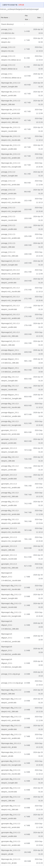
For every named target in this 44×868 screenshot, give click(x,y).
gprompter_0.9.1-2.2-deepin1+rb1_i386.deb (10, 566)
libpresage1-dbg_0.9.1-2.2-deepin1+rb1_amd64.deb (11, 736)
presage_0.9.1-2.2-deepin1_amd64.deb (9, 227)
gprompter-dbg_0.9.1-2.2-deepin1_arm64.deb (11, 817)
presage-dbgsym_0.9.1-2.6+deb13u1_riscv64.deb (11, 352)
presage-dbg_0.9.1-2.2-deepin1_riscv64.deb (10, 388)
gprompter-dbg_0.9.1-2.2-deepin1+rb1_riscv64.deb (11, 772)
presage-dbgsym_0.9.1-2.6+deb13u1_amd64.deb (11, 414)
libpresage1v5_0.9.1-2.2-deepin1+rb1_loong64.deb (11, 299)
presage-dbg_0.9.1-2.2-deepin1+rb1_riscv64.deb (11, 405)
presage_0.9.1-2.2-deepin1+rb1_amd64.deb (11, 236)
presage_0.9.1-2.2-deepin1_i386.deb (8, 245)
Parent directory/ (8, 24)
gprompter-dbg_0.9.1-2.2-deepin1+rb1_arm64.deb (11, 825)
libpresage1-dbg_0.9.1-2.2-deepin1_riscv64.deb (11, 605)
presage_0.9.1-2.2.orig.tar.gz (12, 683)
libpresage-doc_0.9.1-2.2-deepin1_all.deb (11, 852)
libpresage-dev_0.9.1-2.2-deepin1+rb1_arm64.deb (11, 111)
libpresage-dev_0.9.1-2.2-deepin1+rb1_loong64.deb (11, 165)
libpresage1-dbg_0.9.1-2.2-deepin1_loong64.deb (11, 596)
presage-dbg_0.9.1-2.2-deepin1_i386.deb (10, 459)
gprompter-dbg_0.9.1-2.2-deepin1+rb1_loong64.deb (11, 763)
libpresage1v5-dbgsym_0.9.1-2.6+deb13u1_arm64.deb (11, 638)
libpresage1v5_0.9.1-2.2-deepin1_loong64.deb (11, 263)
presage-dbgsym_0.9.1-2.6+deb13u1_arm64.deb (11, 370)
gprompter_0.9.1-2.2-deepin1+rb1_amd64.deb (11, 486)
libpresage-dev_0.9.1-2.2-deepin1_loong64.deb (11, 85)
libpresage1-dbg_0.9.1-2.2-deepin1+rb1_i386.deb (11, 710)
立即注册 (21, 5)
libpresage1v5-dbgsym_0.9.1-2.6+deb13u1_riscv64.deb (11, 577)
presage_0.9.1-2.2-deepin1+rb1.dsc (8, 49)
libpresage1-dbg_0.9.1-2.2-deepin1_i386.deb (11, 692)
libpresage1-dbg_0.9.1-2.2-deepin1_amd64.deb (11, 727)
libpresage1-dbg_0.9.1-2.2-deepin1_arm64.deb (11, 701)
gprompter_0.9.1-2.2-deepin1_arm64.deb (9, 441)
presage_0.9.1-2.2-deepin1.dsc (8, 40)
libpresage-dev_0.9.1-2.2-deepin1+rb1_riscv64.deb (11, 138)
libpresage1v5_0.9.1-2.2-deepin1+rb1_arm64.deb (11, 272)
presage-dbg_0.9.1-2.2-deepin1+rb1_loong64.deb (11, 423)
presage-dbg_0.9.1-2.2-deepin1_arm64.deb (10, 468)
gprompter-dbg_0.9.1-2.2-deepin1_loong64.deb (11, 781)
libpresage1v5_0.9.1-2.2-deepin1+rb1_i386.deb (11, 334)
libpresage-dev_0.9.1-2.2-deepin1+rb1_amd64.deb (11, 156)
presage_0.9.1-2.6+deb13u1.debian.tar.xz (11, 76)
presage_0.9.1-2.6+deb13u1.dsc (8, 31)
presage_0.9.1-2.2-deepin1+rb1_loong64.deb (11, 209)
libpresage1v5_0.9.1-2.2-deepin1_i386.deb (11, 343)
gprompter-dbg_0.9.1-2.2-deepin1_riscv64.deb (11, 790)
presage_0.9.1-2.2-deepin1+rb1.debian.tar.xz (11, 58)
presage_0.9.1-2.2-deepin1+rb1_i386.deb (10, 254)
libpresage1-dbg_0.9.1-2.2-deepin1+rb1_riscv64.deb (11, 587)
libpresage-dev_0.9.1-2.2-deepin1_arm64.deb (11, 94)
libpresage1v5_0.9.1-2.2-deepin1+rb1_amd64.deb (11, 316)
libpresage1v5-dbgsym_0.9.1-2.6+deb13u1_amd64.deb (11, 650)
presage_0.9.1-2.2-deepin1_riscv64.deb (9, 218)
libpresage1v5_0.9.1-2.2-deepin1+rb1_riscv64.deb (11, 290)
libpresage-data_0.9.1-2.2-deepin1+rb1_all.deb (11, 745)
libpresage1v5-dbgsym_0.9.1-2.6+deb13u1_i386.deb (10, 625)
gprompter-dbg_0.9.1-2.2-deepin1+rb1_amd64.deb (11, 843)
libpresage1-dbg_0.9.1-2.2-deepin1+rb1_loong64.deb (11, 614)
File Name (4, 18)
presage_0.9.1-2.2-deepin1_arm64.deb (9, 192)
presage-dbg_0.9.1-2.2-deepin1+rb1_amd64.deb (11, 521)
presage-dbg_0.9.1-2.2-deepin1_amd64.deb (10, 504)
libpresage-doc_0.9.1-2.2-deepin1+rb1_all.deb (11, 861)
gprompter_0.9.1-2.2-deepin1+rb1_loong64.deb (11, 539)
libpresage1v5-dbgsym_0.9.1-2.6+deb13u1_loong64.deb (11, 663)
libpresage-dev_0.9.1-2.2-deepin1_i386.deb (11, 103)
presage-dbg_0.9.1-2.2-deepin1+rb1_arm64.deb (11, 512)
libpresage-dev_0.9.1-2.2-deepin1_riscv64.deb (11, 129)
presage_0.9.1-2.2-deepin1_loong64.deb (9, 174)
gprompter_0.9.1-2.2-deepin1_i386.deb (9, 548)
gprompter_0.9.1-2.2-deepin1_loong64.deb (9, 450)
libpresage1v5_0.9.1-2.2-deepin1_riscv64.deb (11, 307)
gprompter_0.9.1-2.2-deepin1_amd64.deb (9, 477)
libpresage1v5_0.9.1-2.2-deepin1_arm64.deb (11, 281)
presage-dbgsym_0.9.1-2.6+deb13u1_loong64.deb (11, 397)
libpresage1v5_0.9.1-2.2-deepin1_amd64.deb (11, 325)
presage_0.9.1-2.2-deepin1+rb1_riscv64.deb (11, 201)
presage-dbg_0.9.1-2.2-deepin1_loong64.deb (10, 379)
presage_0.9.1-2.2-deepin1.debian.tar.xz (9, 67)
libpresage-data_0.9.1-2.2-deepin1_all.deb (11, 754)
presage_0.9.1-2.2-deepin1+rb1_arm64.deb (11, 183)
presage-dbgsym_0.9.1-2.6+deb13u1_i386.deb (10, 361)
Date (39, 18)
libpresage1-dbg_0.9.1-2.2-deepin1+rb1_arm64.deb (11, 719)
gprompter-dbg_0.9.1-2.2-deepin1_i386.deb (11, 799)
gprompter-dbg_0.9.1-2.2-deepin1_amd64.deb (11, 834)
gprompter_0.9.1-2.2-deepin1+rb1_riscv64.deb (11, 530)
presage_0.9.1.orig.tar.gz (11, 674)
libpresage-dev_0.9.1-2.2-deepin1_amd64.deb (11, 147)
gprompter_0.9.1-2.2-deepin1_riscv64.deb (9, 557)
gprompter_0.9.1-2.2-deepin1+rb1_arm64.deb (11, 432)
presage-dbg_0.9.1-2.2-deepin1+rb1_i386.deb (10, 495)
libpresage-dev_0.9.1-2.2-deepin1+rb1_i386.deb (11, 120)
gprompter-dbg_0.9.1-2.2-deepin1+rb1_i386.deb (11, 808)
